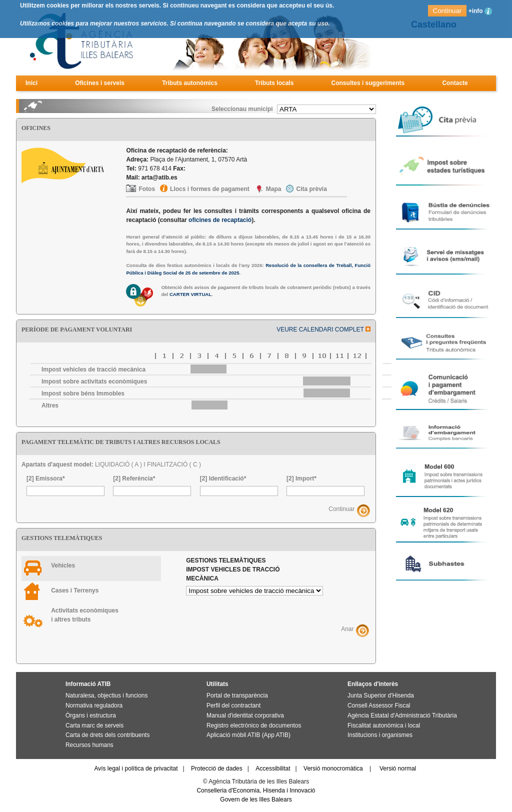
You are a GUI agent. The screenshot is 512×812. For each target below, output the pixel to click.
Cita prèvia (311, 189)
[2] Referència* (134, 478)
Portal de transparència (237, 695)
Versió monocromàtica (333, 768)
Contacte (455, 83)
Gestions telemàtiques (233, 569)
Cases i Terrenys (75, 590)
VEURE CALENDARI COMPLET (323, 329)
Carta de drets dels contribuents (107, 735)
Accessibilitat (273, 768)
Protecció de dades (217, 768)
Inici (31, 83)
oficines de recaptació (220, 220)
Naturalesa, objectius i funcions (106, 695)
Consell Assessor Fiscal (379, 705)
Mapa (274, 189)
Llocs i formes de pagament (210, 189)
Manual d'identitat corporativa (245, 715)
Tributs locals (274, 83)
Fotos (147, 189)
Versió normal (398, 768)
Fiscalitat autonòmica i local (384, 725)
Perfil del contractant (233, 705)
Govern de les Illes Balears (256, 799)
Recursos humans (89, 745)
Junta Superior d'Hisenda (381, 695)
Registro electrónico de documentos (254, 725)
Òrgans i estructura (91, 715)
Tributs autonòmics (190, 83)
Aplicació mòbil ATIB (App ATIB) (248, 735)
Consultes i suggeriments (368, 83)
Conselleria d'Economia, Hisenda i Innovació (256, 790)
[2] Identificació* (223, 478)
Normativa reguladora (94, 705)
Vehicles (63, 565)
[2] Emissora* (46, 478)
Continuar (341, 509)
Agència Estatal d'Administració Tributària (402, 715)
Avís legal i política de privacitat (136, 768)
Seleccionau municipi (242, 109)
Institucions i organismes (380, 735)
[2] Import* (301, 478)
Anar (347, 629)
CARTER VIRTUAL (190, 294)
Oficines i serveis (100, 83)
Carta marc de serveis (94, 725)
